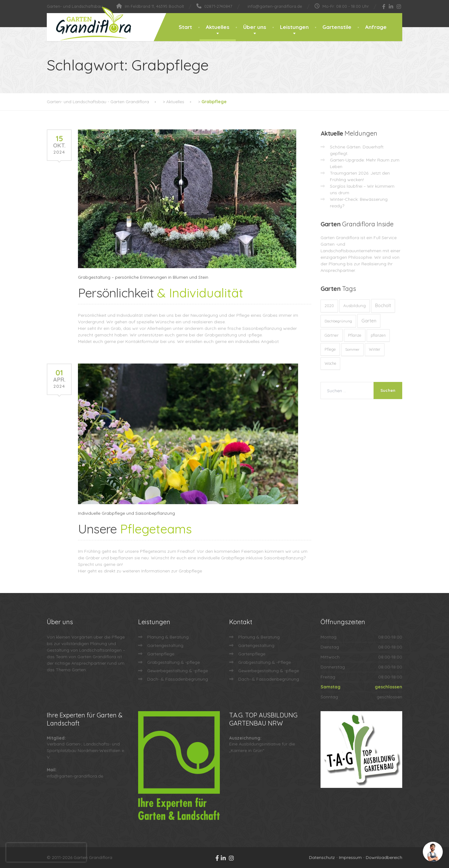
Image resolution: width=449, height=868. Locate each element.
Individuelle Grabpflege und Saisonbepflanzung (126, 513)
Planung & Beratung (168, 637)
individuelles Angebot (257, 341)
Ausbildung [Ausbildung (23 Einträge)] (355, 306)
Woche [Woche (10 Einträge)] (330, 363)
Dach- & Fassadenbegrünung (178, 679)
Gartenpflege (161, 654)
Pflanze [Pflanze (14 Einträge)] (355, 335)
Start (185, 27)
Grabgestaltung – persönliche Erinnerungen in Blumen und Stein (143, 277)
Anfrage (376, 27)
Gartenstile (337, 27)
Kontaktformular (142, 341)
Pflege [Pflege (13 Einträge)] (330, 349)
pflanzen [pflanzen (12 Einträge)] (378, 335)
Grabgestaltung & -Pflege (265, 662)
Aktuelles (218, 27)
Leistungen (294, 27)
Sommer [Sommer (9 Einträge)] (352, 349)
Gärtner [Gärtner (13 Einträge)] (332, 335)
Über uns (255, 27)
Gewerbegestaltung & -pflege (178, 671)
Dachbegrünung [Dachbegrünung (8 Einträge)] (338, 321)
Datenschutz (322, 857)
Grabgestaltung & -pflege (174, 662)
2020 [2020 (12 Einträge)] (329, 306)
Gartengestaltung (165, 645)
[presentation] (46, 852)
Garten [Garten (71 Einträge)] (369, 321)
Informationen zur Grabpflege (172, 571)
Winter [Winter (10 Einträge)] (375, 349)
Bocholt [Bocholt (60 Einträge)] (383, 306)
